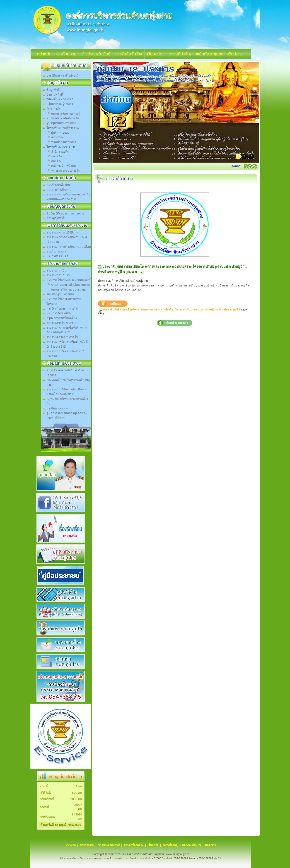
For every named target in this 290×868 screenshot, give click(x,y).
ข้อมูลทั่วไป (54, 90)
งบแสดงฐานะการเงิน (60, 294)
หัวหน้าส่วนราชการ (64, 142)
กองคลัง (57, 156)
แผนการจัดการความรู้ (65, 114)
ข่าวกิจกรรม (87, 845)
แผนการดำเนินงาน (59, 190)
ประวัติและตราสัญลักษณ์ (62, 76)
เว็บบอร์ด (153, 845)
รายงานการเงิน (56, 270)
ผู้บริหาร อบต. (60, 133)
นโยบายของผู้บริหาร (60, 104)
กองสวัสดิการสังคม (64, 166)
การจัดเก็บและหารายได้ (62, 309)
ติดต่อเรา (210, 845)
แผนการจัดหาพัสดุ (59, 313)
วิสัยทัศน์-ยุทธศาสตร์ (60, 99)
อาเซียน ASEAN (57, 408)
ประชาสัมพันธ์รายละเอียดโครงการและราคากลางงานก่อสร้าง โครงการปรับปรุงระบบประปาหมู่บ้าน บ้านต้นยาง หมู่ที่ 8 (172, 310)
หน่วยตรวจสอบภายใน (66, 171)
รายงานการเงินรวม (59, 275)
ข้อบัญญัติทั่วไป (56, 218)
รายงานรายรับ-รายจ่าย (61, 323)
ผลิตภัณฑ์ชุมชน (192, 845)
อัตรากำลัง (53, 109)
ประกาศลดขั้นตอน (58, 256)
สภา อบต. (58, 137)
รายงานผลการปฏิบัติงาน (62, 232)
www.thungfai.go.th (178, 854)
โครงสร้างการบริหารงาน (63, 128)
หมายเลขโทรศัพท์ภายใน (63, 118)
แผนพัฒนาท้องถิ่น (58, 185)
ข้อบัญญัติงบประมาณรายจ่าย (65, 213)
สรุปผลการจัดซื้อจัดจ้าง (62, 318)
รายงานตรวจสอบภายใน (62, 337)
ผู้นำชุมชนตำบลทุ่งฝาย (61, 123)
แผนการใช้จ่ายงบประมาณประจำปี (69, 280)
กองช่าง (56, 161)
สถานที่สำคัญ (170, 845)
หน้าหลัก (71, 845)
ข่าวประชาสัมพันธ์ (109, 845)
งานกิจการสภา (56, 251)
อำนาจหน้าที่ (55, 95)
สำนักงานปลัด (60, 152)
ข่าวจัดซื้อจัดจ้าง (134, 845)
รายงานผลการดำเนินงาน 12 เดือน (69, 247)
